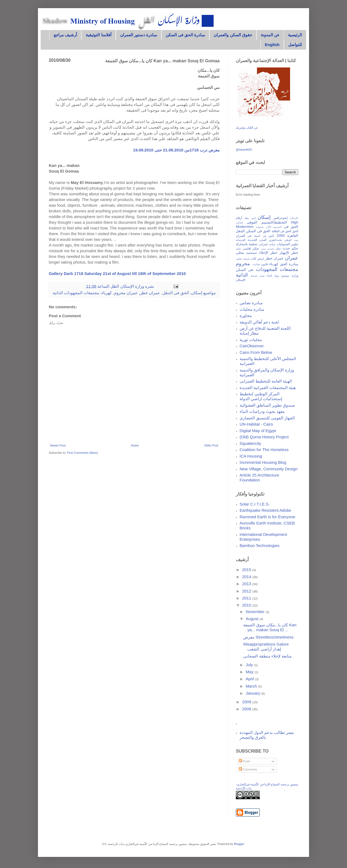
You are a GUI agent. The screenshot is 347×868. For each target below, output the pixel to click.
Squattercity (250, 443)
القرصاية (241, 240)
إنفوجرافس (280, 218)
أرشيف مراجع (65, 35)
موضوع (285, 276)
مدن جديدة (258, 276)
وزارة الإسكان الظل (127, 286)
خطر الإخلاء (268, 253)
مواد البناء (273, 276)
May (250, 672)
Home (135, 445)
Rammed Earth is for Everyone (267, 517)
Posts (245, 761)
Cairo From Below (256, 352)
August (253, 619)
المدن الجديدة (257, 240)
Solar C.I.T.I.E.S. (255, 504)
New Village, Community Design (269, 469)
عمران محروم (126, 293)
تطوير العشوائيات (287, 244)
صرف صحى (243, 259)
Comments (248, 769)
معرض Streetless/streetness (268, 637)
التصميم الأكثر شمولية (269, 227)
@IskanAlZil (244, 150)
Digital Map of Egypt (258, 431)
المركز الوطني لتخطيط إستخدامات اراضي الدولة (261, 396)
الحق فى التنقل (176, 293)
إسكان (197, 293)
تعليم (238, 249)
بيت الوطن (291, 240)
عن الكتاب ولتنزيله (247, 128)
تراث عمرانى (267, 244)
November (256, 612)
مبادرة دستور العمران (139, 35)
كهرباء (107, 293)
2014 (247, 577)
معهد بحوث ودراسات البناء (262, 411)
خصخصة (252, 253)
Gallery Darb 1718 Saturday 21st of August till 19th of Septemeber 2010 (117, 273)
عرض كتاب (257, 258)
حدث (286, 248)
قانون (264, 264)
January (253, 693)
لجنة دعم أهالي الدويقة (259, 322)
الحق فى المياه (264, 236)
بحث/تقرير (275, 240)
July (250, 665)
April (250, 679)
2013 (247, 584)
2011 (247, 598)
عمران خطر (150, 293)
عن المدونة (270, 35)
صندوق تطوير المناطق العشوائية (267, 405)
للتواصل (295, 45)
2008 (247, 709)
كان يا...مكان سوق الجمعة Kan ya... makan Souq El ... (270, 627)
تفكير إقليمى (251, 248)
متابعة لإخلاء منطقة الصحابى (267, 656)
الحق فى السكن (258, 231)
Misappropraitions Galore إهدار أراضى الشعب (266, 647)
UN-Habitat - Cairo (256, 424)
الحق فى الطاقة (282, 231)
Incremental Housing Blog (263, 462)
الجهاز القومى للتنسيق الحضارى (267, 418)
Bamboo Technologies (260, 545)
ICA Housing (251, 456)
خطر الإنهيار (289, 253)
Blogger (239, 844)
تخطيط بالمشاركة (247, 244)
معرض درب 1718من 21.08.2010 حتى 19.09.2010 (176, 150)
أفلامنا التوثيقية (98, 35)
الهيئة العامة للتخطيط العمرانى (266, 381)
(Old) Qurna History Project (264, 437)
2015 (247, 570)
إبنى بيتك (250, 218)
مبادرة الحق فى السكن (185, 35)
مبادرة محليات (252, 309)
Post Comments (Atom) (82, 453)
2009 (247, 702)
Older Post (211, 445)
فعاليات (256, 264)
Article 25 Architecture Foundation (259, 477)
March (252, 686)
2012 (247, 591)
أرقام (239, 218)
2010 (247, 605)
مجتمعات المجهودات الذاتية (76, 293)
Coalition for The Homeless (264, 450)
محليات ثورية (251, 340)
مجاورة (246, 315)
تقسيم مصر (267, 249)
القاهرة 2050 (287, 236)
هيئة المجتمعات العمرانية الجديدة (268, 388)
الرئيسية (295, 35)
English (272, 45)
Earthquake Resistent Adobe (265, 510)
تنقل (278, 249)
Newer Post (58, 445)
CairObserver (252, 346)
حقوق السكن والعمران (233, 35)
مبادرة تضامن (251, 303)
